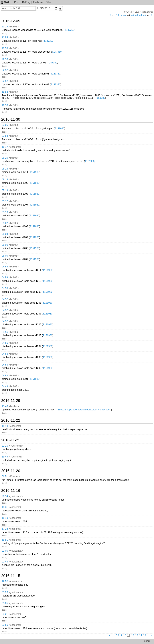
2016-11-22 (11, 420)
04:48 (5, 386)
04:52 (5, 376)
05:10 (5, 212)
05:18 (5, 169)
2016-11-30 (11, 119)
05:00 (5, 245)
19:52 (5, 581)
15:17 (5, 147)
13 (137, 15)
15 (144, 15)
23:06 (5, 125)
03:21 (5, 614)
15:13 (5, 426)
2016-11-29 (11, 401)
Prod (17, 2)
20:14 (5, 496)
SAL (5, 2)
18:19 (5, 518)
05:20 (5, 158)
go (61, 8)
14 (141, 15)
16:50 (5, 105)
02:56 (5, 625)
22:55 (5, 37)
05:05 (5, 603)
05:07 (5, 223)
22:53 (5, 48)
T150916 (61, 410)
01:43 (5, 562)
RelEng (26, 2)
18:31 (5, 507)
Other (49, 2)
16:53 (5, 92)
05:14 (5, 180)
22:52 (5, 70)
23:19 (5, 27)
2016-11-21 (11, 440)
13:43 (5, 406)
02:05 (5, 551)
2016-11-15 (11, 576)
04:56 (5, 332)
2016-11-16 (11, 491)
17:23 (5, 529)
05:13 (5, 190)
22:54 (5, 136)
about (147, 641)
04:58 (5, 267)
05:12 (5, 201)
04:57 (5, 299)
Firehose (38, 2)
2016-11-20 (11, 471)
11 (129, 15)
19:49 (5, 457)
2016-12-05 (11, 21)
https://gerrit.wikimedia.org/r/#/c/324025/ (88, 410)
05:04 (5, 234)
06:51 (5, 476)
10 (125, 15)
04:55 (5, 365)
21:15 (5, 446)
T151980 (100, 98)
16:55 (5, 540)
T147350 (69, 30)
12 (133, 15)
